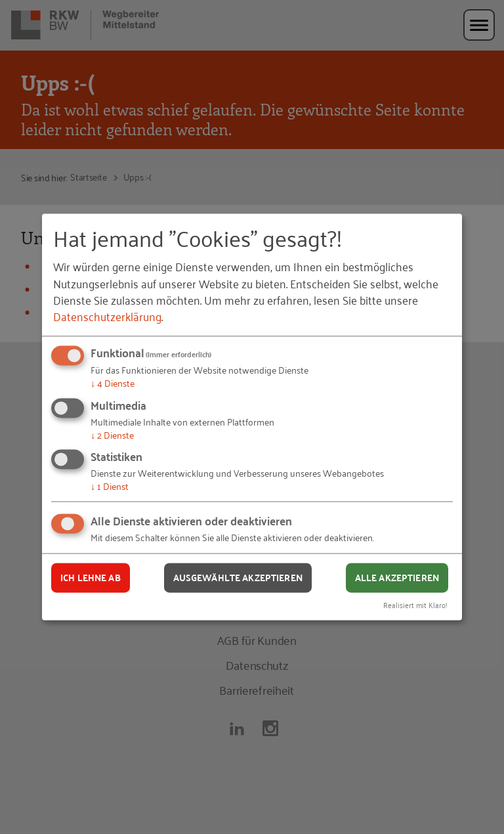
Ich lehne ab (91, 577)
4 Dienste (113, 383)
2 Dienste (112, 434)
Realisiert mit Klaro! (415, 605)
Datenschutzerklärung (107, 316)
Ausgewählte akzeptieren (238, 577)
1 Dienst (110, 486)
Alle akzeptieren (397, 577)
